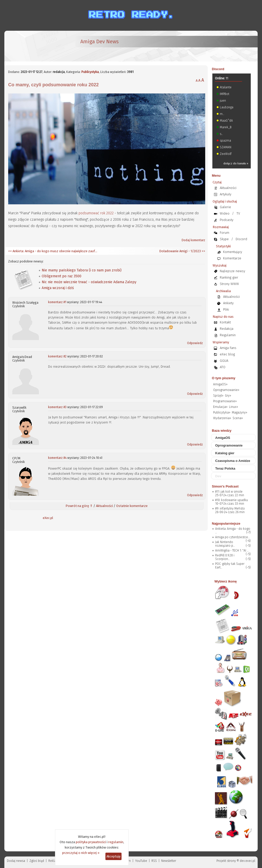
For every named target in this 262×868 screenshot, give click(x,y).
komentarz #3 (57, 407)
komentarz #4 (57, 458)
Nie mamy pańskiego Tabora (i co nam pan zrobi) (82, 270)
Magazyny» (239, 412)
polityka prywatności (91, 842)
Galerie (225, 207)
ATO (223, 367)
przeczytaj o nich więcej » (81, 853)
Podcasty (227, 220)
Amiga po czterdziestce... (232, 537)
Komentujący (233, 252)
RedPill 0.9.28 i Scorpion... (225, 557)
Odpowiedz (195, 343)
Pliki (226, 309)
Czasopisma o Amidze (233, 461)
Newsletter (169, 861)
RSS (154, 861)
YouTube (141, 861)
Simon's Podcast (225, 486)
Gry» (228, 396)
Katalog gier (225, 453)
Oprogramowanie (229, 445)
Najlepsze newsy (232, 271)
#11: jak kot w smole (229, 492)
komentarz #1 (57, 302)
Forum (225, 233)
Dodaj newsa (16, 861)
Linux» (233, 407)
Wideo (225, 213)
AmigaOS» (220, 384)
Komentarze (232, 258)
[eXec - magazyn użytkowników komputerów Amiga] (35, 46)
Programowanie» (225, 401)
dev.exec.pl (247, 861)
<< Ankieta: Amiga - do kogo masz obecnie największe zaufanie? (53, 251)
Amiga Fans (228, 348)
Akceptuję (113, 856)
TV (238, 213)
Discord (218, 69)
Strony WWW (229, 284)
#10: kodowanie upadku (232, 500)
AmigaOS (223, 438)
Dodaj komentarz (193, 240)
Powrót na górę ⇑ (79, 506)
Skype (224, 239)
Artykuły (226, 194)
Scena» (238, 418)
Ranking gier (229, 277)
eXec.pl (48, 518)
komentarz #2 (57, 356)
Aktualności (104, 506)
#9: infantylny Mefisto (230, 509)
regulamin (116, 842)
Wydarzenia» (222, 418)
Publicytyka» (222, 412)
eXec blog (227, 354)
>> (203, 251)
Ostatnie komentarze (132, 506)
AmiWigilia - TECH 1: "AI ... (232, 551)
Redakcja (227, 329)
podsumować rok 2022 (96, 213)
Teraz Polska (225, 468)
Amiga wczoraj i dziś (58, 288)
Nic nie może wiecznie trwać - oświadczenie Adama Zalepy (89, 282)
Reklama (54, 861)
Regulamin (228, 335)
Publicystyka (90, 72)
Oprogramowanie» (226, 390)
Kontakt (225, 322)
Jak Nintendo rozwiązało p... (225, 544)
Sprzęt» (218, 396)
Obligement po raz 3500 (62, 276)
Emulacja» (220, 407)
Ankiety (228, 303)
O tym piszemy (224, 378)
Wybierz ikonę (226, 581)
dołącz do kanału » (236, 163)
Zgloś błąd (37, 861)
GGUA (224, 361)
